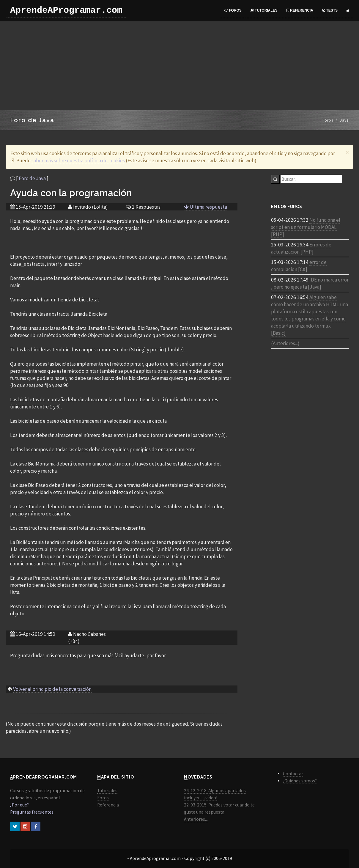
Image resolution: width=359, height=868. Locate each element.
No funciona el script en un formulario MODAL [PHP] (306, 227)
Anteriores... (196, 819)
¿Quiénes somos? (300, 781)
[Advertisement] (179, 66)
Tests (330, 10)
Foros (233, 10)
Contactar (293, 774)
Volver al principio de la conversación (52, 689)
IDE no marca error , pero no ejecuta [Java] (310, 283)
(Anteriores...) (285, 343)
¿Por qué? (19, 805)
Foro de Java (32, 178)
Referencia (300, 10)
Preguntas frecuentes (32, 812)
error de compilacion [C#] (299, 266)
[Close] (347, 152)
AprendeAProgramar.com (66, 10)
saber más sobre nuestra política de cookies (78, 161)
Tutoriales (264, 10)
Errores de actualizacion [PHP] (301, 248)
